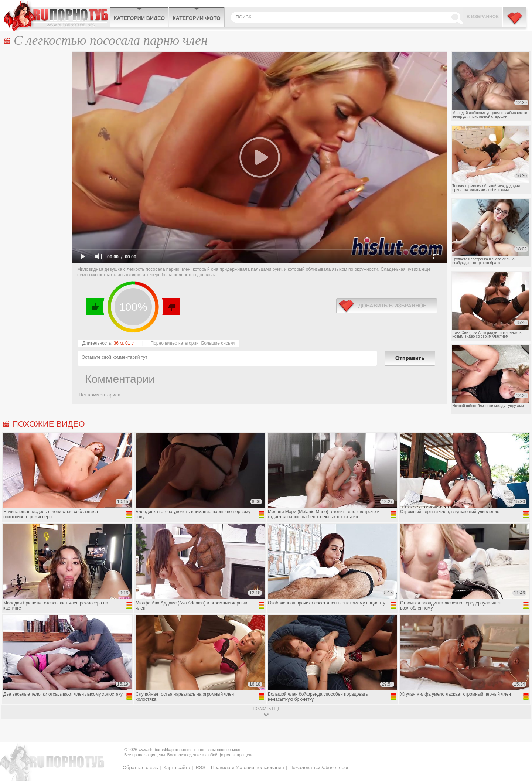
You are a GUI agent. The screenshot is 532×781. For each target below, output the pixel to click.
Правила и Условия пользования (248, 768)
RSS (200, 768)
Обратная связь (140, 768)
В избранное (483, 17)
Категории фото (197, 18)
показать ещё (266, 709)
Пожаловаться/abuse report (320, 768)
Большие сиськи (218, 343)
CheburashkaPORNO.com (57, 16)
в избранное (387, 306)
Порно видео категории (175, 343)
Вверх (518, 733)
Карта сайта (177, 768)
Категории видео (139, 18)
